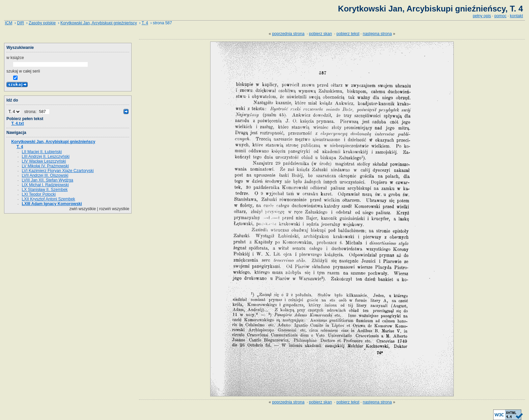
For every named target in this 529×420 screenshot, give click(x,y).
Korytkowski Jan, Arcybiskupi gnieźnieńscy (99, 23)
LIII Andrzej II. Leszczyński (46, 157)
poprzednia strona (288, 34)
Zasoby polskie (42, 23)
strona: (31, 112)
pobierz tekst (348, 34)
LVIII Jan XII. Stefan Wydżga (48, 180)
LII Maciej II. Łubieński (42, 152)
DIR (20, 23)
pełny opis (482, 16)
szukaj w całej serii (23, 71)
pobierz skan (321, 34)
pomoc (500, 16)
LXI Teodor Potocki (39, 194)
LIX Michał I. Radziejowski (45, 185)
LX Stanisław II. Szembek (45, 190)
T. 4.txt (17, 123)
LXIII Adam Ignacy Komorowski (52, 204)
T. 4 (145, 23)
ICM (8, 23)
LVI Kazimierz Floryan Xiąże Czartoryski (58, 171)
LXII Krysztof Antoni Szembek (49, 199)
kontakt (516, 16)
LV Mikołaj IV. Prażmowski (45, 166)
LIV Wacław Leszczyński (44, 161)
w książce (15, 58)
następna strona (377, 34)
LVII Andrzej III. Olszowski (45, 175)
